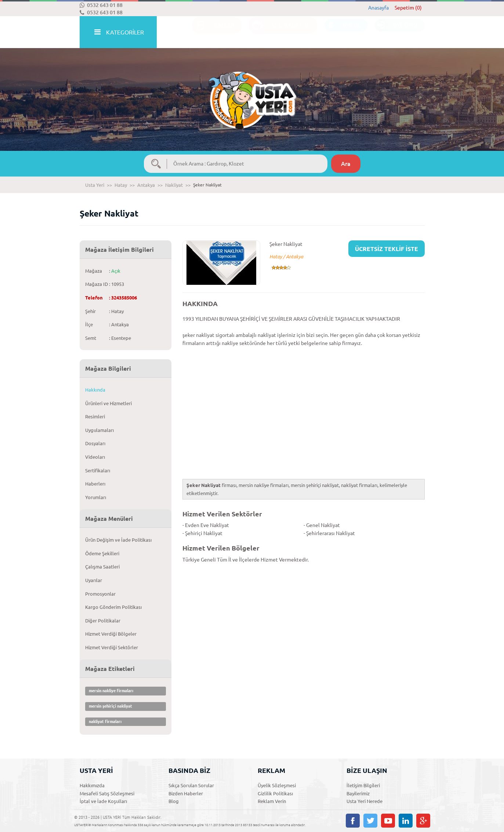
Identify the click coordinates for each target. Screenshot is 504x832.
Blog (174, 801)
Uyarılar (94, 580)
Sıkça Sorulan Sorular (191, 785)
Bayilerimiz (358, 793)
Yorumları (96, 497)
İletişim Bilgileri (363, 785)
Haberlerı (95, 484)
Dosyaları (95, 443)
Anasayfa (378, 8)
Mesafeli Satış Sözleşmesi (107, 793)
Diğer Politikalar (103, 621)
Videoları (95, 457)
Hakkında (95, 390)
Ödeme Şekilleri (102, 553)
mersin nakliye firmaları (111, 691)
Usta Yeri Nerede (365, 801)
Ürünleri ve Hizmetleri (108, 403)
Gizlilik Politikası (275, 793)
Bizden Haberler (186, 793)
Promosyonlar (100, 594)
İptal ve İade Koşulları (103, 801)
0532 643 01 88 (101, 5)
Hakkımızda (92, 785)
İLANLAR (213, 32)
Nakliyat (174, 185)
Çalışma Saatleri (102, 567)
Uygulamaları (99, 430)
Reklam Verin (272, 801)
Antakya (146, 185)
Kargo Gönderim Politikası (113, 607)
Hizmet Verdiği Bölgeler (111, 634)
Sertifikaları (98, 471)
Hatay (121, 185)
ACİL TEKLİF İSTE (279, 32)
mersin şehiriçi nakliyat (110, 706)
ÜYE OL (342, 32)
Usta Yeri (95, 185)
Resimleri (95, 417)
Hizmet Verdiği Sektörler (112, 647)
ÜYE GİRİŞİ (396, 32)
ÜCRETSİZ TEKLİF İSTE (387, 249)
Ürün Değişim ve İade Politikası (118, 540)
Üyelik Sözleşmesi (277, 785)
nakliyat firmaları (105, 722)
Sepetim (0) (408, 8)
